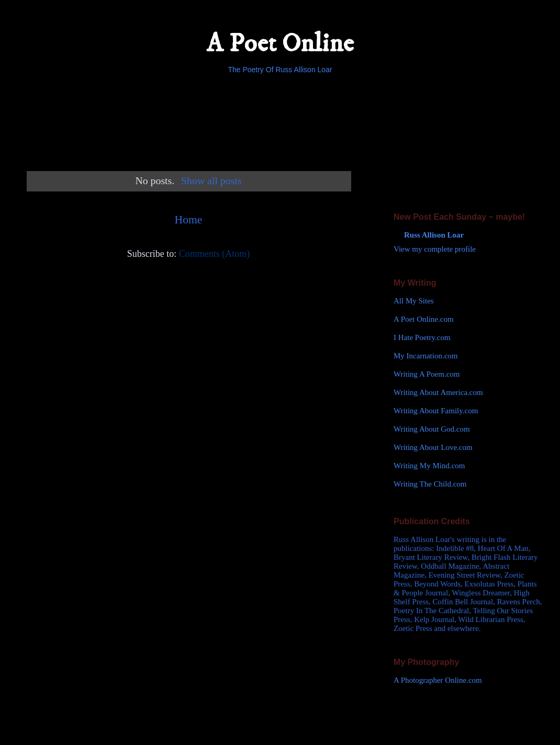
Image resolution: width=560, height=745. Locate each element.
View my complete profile (435, 249)
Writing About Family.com (436, 411)
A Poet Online (280, 44)
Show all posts (211, 180)
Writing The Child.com (430, 484)
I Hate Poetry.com (422, 337)
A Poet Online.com (424, 319)
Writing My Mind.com (429, 466)
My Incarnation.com (425, 356)
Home (189, 220)
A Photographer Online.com (438, 680)
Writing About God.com (432, 429)
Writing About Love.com (433, 447)
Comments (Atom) (215, 254)
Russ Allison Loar (434, 235)
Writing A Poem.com (427, 374)
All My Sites (414, 301)
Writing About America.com (438, 392)
